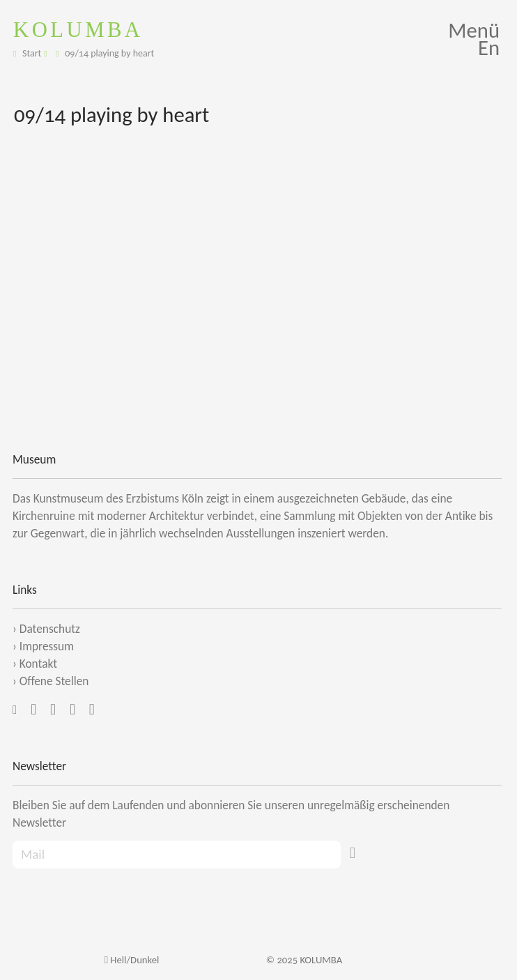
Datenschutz (50, 629)
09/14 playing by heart (109, 53)
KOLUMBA (78, 30)
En (489, 48)
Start (32, 53)
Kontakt (38, 664)
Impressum (47, 646)
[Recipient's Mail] (177, 855)
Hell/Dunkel (132, 960)
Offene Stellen (54, 681)
